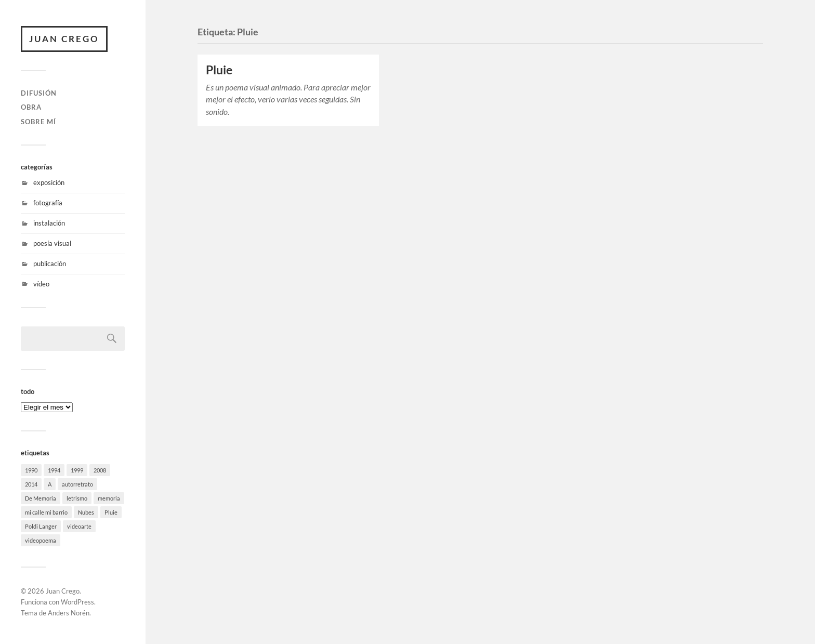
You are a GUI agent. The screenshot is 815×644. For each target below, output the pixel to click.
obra (31, 107)
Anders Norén (69, 613)
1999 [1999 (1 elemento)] (77, 470)
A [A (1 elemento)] (50, 484)
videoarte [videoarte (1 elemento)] (79, 526)
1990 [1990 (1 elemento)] (31, 470)
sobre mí (38, 122)
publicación (50, 264)
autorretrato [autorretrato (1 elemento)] (77, 484)
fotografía (48, 203)
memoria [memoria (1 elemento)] (109, 498)
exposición (49, 182)
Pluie (219, 70)
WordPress (77, 602)
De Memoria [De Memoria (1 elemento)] (41, 498)
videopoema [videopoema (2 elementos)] (41, 540)
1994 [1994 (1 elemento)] (54, 470)
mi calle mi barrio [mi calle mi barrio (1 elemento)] (46, 512)
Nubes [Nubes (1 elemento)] (86, 512)
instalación (49, 223)
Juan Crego (64, 39)
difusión (39, 93)
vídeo (41, 284)
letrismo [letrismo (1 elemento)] (77, 498)
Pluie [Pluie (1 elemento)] (111, 512)
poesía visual (52, 243)
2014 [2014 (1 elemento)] (31, 484)
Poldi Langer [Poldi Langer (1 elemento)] (41, 526)
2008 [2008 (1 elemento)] (100, 470)
